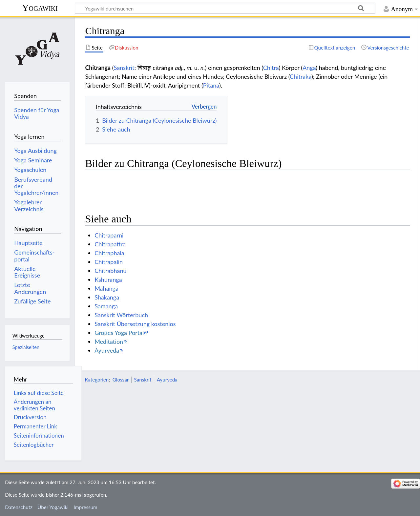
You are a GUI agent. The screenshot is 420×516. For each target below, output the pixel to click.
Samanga (106, 306)
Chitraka (301, 76)
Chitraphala (109, 253)
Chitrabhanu (110, 271)
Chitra (271, 68)
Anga (309, 68)
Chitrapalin (109, 262)
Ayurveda (107, 350)
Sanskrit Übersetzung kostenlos (135, 324)
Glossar (121, 380)
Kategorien (97, 380)
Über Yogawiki (53, 507)
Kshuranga (108, 279)
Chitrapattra (110, 244)
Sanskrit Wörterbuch (121, 315)
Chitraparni (109, 235)
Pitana (211, 85)
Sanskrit (124, 68)
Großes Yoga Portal (119, 333)
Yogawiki (40, 8)
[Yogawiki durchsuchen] (225, 8)
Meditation (109, 341)
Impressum (85, 507)
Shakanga (107, 297)
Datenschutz (19, 507)
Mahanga (106, 288)
